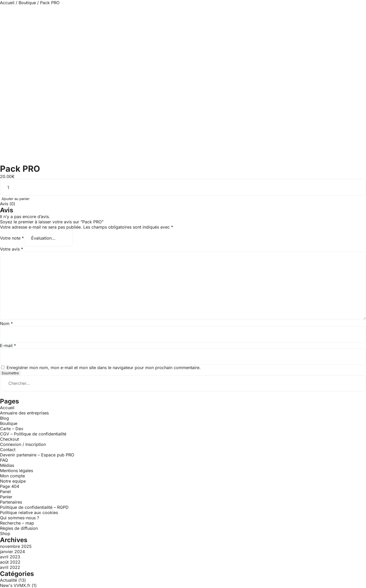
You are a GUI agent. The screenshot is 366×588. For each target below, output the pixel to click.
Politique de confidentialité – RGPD (34, 507)
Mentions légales (17, 471)
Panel (5, 492)
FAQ (4, 460)
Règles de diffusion (19, 528)
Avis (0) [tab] (8, 204)
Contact (8, 450)
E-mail (8, 346)
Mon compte (12, 476)
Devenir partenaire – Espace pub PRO (37, 455)
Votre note (12, 238)
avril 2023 (10, 557)
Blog (4, 418)
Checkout (9, 439)
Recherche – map (17, 523)
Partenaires (11, 502)
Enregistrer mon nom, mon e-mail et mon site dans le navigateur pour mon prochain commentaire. (104, 368)
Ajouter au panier (16, 199)
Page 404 (10, 486)
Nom (6, 323)
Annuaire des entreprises (24, 413)
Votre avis (12, 249)
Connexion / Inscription (23, 444)
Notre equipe (13, 481)
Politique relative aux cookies (29, 513)
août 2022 (10, 562)
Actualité (9, 580)
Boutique (27, 3)
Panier (6, 497)
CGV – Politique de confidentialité (33, 434)
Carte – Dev (12, 429)
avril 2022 (10, 567)
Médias (7, 465)
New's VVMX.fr (15, 585)
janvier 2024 (12, 552)
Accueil (7, 3)
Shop (5, 533)
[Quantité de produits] (183, 187)
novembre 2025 (16, 546)
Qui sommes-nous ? (20, 518)
